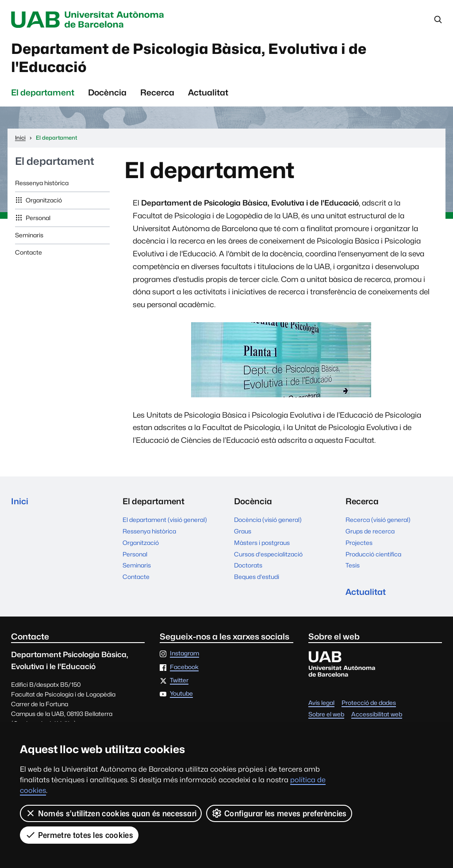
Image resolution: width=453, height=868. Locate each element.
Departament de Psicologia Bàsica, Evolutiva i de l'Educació (189, 58)
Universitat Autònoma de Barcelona (90, 20)
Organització (43, 200)
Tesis (353, 565)
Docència (107, 92)
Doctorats (248, 565)
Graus (243, 531)
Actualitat (208, 92)
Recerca (157, 92)
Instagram (184, 654)
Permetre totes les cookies (79, 835)
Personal (37, 218)
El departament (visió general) (165, 520)
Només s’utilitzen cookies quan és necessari (111, 813)
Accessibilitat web (377, 715)
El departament (43, 92)
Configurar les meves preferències (279, 813)
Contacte (29, 252)
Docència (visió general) (268, 520)
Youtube (181, 694)
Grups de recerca (370, 531)
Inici (20, 501)
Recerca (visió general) (378, 520)
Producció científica (373, 554)
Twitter (179, 681)
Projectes (359, 543)
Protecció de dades (369, 703)
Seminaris (29, 235)
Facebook (184, 667)
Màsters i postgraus (262, 543)
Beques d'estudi (257, 577)
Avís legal (321, 703)
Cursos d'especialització (268, 554)
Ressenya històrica (42, 183)
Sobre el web (326, 715)
